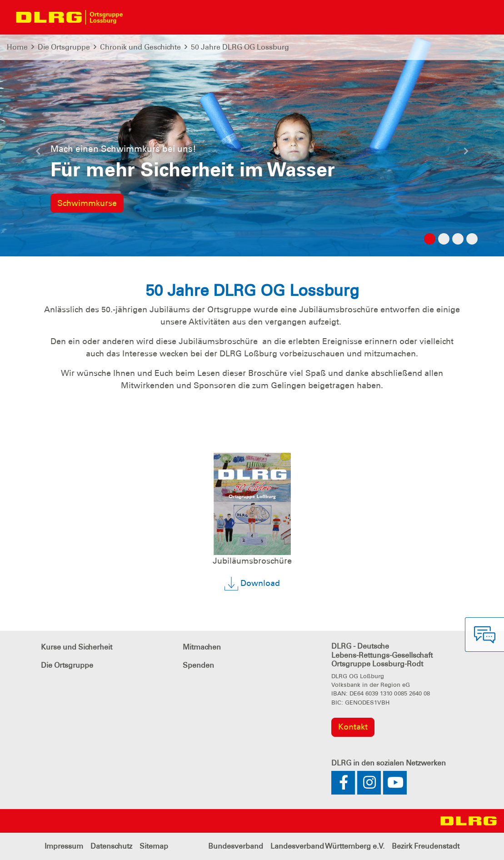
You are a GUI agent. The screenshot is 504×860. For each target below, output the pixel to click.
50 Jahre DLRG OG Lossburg (240, 47)
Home (17, 47)
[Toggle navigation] (139, 17)
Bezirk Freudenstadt (426, 846)
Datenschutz (111, 846)
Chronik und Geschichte (140, 47)
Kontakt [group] (353, 727)
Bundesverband (236, 846)
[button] (38, 155)
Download (252, 584)
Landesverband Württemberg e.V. (327, 846)
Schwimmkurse (87, 203)
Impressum (64, 846)
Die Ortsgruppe (64, 47)
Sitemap (154, 846)
